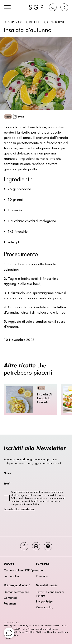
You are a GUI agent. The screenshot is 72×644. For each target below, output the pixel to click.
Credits (7, 638)
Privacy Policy (44, 601)
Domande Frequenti (16, 592)
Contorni (55, 22)
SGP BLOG (16, 22)
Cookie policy (45, 607)
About (40, 570)
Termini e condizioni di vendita (50, 594)
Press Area (43, 576)
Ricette (35, 22)
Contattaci (10, 598)
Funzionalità (11, 576)
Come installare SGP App (20, 570)
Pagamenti (10, 603)
